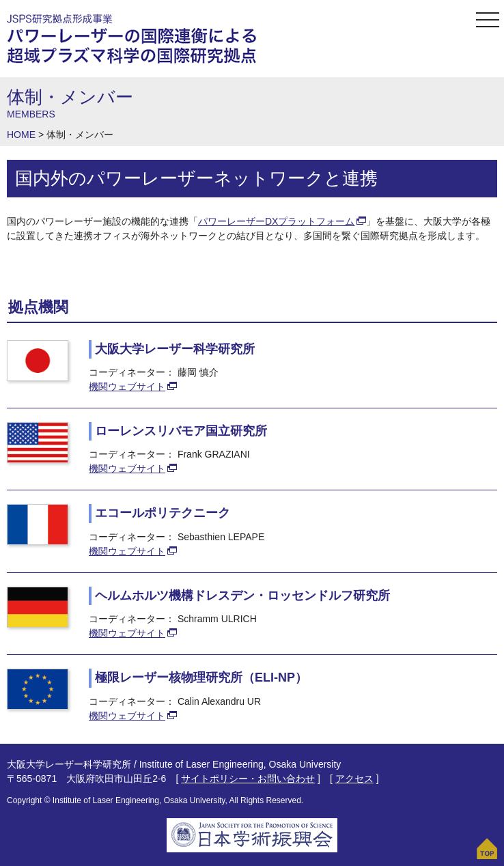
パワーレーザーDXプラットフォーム (276, 221)
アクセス (354, 779)
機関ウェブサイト (127, 387)
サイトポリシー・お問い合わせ (248, 779)
